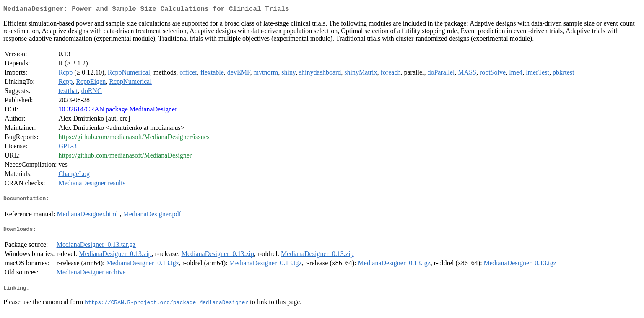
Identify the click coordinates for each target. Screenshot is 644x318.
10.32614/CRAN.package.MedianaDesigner (118, 111)
